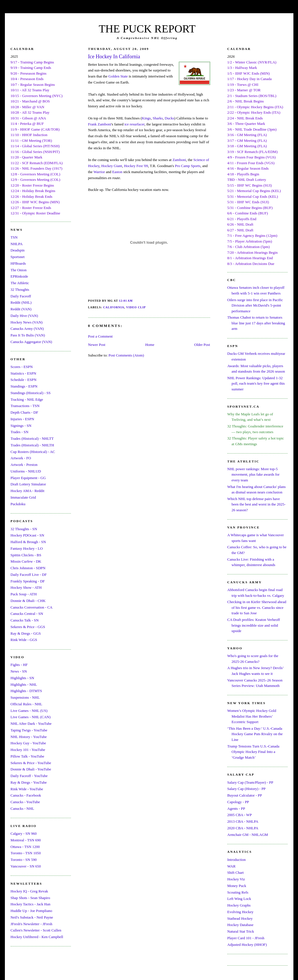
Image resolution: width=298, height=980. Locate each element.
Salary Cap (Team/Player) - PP (250, 782)
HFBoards (18, 263)
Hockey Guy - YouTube (28, 743)
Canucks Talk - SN (25, 620)
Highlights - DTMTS (26, 691)
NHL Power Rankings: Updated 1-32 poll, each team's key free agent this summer (256, 384)
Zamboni (179, 160)
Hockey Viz (236, 879)
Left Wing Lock (239, 899)
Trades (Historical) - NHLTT (32, 438)
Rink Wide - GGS (24, 640)
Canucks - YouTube (25, 802)
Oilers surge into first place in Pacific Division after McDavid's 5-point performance (255, 305)
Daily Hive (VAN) (24, 316)
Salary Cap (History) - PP (247, 789)
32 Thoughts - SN (24, 529)
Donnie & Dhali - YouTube (31, 769)
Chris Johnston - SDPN (28, 568)
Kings (146, 118)
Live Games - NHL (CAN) (31, 717)
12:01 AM (126, 301)
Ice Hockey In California (114, 57)
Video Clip (136, 307)
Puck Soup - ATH (24, 594)
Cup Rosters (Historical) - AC (33, 452)
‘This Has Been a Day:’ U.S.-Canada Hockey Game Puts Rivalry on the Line (255, 734)
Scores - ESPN (22, 367)
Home (150, 345)
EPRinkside (19, 276)
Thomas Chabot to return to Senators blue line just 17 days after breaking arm (256, 323)
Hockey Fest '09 (136, 166)
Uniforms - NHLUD (26, 471)
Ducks (170, 118)
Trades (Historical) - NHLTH (32, 445)
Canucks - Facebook (26, 795)
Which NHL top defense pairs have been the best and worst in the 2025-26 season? (257, 504)
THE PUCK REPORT (147, 29)
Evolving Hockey (240, 912)
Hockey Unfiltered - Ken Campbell (37, 937)
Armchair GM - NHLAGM (248, 835)
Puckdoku (18, 504)
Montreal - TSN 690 (26, 840)
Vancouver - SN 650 (26, 866)
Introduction (237, 860)
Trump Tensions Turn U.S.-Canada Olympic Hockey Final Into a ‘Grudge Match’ (253, 752)
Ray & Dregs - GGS (26, 633)
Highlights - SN (22, 678)
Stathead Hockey (240, 918)
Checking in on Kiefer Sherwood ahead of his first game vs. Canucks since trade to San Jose (257, 607)
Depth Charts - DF (24, 412)
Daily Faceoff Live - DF (29, 575)
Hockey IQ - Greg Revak (29, 891)
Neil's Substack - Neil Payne (32, 917)
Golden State (118, 76)
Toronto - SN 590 (24, 860)
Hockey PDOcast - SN (27, 535)
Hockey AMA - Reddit (28, 491)
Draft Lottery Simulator (28, 484)
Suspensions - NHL (25, 697)
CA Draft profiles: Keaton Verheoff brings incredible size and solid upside (254, 625)
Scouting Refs (238, 892)
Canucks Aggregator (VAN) (31, 342)
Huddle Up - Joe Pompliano (31, 911)
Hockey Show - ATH (26, 587)
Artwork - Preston (24, 465)
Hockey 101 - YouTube (28, 750)
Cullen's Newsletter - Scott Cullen (36, 930)
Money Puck (237, 886)
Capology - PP (238, 802)
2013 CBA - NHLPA (243, 821)
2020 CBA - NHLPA (243, 828)
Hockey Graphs (239, 905)
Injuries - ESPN (22, 419)
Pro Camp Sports (188, 166)
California (114, 307)
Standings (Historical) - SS (31, 393)
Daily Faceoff (21, 296)
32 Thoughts (20, 289)
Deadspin (18, 250)
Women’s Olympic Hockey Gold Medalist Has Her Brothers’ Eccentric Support (252, 716)
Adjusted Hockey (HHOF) (247, 945)
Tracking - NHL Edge (27, 399)
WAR (232, 866)
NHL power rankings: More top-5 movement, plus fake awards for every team (254, 474)
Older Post (202, 345)
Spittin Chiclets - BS (26, 555)
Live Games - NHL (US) (29, 711)
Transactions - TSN (25, 406)
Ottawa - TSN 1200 (25, 847)
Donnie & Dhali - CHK (28, 601)
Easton (117, 172)
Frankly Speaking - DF (28, 581)
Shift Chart (236, 872)
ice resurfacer (134, 124)
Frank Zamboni (100, 124)
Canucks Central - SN (27, 614)
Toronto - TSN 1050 (26, 853)
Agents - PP (236, 808)
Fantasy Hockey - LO (27, 548)
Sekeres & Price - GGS (28, 627)
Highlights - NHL (24, 684)
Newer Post (97, 345)
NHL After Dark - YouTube (31, 724)
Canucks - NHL (22, 808)
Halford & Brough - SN (28, 542)
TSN (14, 237)
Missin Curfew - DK (26, 561)
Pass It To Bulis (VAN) (28, 335)
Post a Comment (100, 336)
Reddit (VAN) (21, 309)
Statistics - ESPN (24, 373)
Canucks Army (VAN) (27, 329)
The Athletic (20, 283)
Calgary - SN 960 (24, 833)
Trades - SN (20, 432)
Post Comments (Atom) (126, 355)
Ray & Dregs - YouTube (29, 782)
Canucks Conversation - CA (32, 607)
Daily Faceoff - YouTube (29, 776)
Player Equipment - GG (28, 478)
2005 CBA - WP (240, 815)
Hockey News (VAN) (27, 322)
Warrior (99, 172)
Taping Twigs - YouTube (29, 730)
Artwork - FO (21, 458)
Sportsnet (18, 257)
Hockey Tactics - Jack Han (31, 904)
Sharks (158, 118)
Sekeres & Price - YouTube (31, 763)
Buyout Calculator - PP (245, 795)
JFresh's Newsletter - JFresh (32, 924)
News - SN (19, 671)
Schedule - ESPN (24, 380)
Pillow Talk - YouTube (28, 756)
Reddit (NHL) (21, 302)
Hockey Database (240, 925)
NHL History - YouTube (29, 737)
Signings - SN (21, 426)
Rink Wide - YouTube (27, 789)
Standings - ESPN (24, 386)
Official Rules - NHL (27, 704)
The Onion (19, 270)
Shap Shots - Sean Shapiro (30, 898)
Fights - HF (19, 665)
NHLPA (17, 244)
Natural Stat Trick (241, 931)
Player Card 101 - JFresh (246, 938)
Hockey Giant (112, 166)
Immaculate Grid (23, 497)
